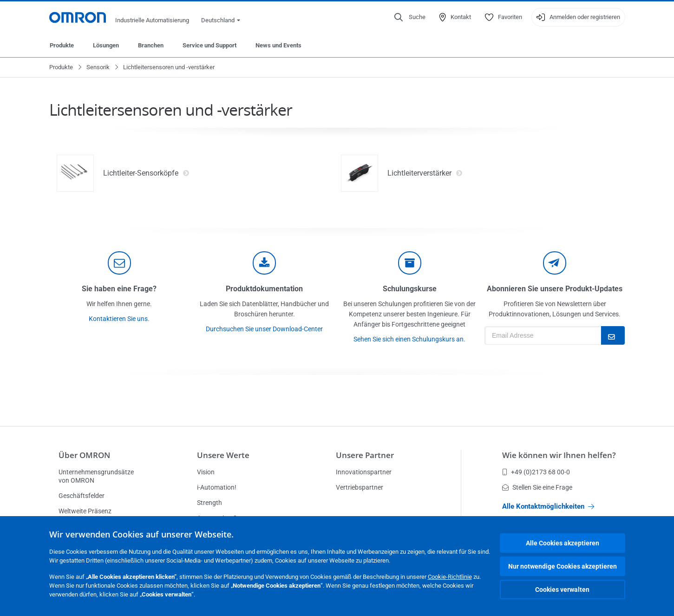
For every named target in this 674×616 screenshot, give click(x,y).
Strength (209, 503)
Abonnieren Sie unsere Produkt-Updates (555, 289)
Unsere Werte (223, 455)
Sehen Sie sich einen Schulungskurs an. (409, 339)
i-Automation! (217, 487)
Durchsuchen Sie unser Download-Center (264, 329)
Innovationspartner (364, 472)
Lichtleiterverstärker (425, 173)
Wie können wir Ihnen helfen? (559, 455)
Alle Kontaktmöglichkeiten (548, 506)
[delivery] (410, 263)
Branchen (151, 45)
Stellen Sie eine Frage (537, 487)
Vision (206, 472)
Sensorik (98, 67)
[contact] (119, 263)
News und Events (278, 45)
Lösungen (106, 45)
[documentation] (264, 263)
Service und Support (209, 45)
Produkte (62, 45)
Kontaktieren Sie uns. (119, 319)
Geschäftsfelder (82, 496)
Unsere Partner (365, 455)
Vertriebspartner (360, 487)
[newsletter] (555, 263)
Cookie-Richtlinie (450, 577)
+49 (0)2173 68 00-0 (536, 472)
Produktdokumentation (264, 289)
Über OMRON (84, 455)
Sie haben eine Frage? (119, 289)
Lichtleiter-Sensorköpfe (146, 173)
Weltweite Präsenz (85, 511)
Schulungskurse (410, 289)
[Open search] (410, 17)
